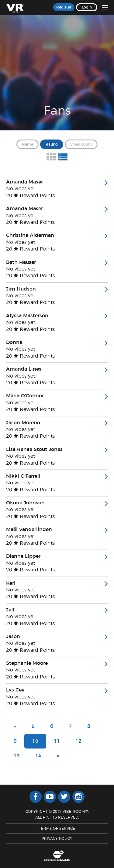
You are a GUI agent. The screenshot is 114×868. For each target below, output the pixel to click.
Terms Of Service (57, 829)
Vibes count (81, 144)
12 (78, 741)
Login (87, 7)
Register (64, 7)
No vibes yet (21, 189)
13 (17, 756)
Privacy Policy (57, 839)
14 (38, 756)
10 (35, 741)
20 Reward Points (30, 196)
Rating (52, 144)
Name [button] (28, 144)
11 (57, 741)
